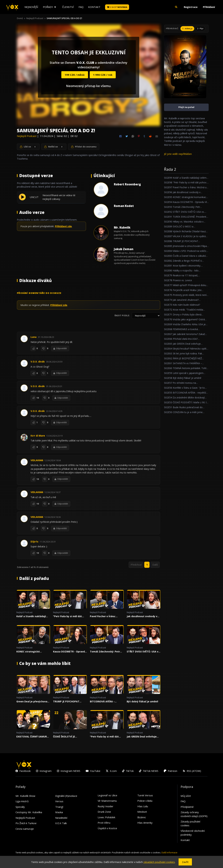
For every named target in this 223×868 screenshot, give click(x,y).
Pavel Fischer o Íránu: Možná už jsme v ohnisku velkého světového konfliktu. (105, 617)
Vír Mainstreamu (107, 802)
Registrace (191, 7)
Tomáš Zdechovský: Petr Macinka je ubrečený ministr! (105, 652)
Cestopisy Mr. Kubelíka (29, 813)
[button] (176, 7)
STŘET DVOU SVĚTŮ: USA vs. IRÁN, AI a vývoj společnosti (144, 652)
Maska (59, 813)
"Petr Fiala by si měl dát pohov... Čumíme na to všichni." (67, 617)
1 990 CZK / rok (103, 75)
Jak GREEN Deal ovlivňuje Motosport (142, 737)
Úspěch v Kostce (107, 829)
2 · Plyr (200, 28)
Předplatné (187, 807)
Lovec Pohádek (106, 818)
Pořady (48, 7)
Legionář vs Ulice (107, 796)
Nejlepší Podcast (35, 18)
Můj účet (186, 796)
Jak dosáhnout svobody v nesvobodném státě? (142, 617)
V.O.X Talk (61, 824)
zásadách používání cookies (159, 862)
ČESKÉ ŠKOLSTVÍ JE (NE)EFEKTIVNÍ (64, 737)
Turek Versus (145, 796)
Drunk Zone (104, 813)
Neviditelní (61, 818)
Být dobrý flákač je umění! (142, 702)
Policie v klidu (145, 802)
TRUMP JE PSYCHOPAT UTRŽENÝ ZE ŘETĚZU (66, 702)
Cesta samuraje (25, 829)
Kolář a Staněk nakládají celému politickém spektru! (33, 617)
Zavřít (185, 862)
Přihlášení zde (63, 226)
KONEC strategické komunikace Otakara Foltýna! (29, 652)
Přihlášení (209, 7)
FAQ (81, 7)
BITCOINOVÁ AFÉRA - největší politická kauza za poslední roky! (106, 702)
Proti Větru (104, 823)
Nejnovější (31, 7)
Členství (68, 7)
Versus (59, 802)
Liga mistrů (22, 802)
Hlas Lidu (143, 807)
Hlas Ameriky (145, 823)
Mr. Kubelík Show (25, 796)
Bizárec (142, 818)
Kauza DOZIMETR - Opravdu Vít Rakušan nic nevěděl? (70, 652)
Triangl (59, 807)
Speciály (20, 807)
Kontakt (94, 7)
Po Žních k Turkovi (26, 824)
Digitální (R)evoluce (66, 796)
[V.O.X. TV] (12, 7)
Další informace (169, 853)
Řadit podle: (122, 316)
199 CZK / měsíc (75, 75)
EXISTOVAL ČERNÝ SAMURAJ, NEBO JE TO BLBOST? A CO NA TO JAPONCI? (33, 737)
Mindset (142, 813)
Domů (20, 18)
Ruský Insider (106, 807)
